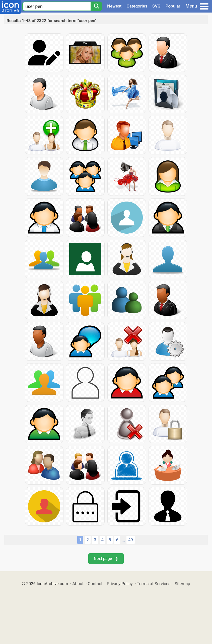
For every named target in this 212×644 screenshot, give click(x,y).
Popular (173, 6)
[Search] (96, 6)
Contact (95, 584)
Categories (137, 6)
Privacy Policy (120, 584)
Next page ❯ (106, 559)
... (123, 540)
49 (131, 540)
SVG (156, 6)
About (78, 584)
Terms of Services (154, 584)
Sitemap (182, 584)
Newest (114, 6)
